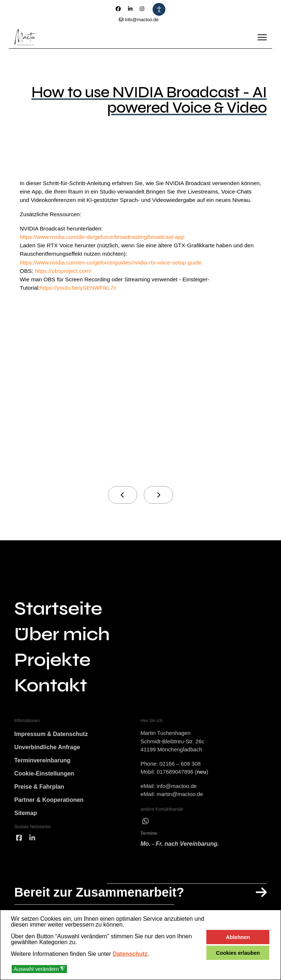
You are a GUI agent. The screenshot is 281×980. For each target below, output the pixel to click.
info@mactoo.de (142, 20)
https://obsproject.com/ (65, 283)
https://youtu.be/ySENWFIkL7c (80, 300)
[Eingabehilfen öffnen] (159, 9)
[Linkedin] (130, 9)
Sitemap (26, 826)
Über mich (62, 647)
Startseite (58, 622)
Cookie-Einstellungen (44, 787)
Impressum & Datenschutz (51, 747)
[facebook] (19, 851)
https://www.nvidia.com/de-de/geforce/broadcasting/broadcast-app (106, 247)
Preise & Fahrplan (39, 800)
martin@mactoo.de (180, 807)
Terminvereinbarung (42, 774)
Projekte (52, 673)
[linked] (32, 851)
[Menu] (262, 37)
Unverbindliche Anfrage (47, 760)
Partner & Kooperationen (49, 813)
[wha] (146, 834)
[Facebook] (118, 9)
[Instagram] (142, 9)
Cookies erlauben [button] (238, 953)
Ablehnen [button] (238, 937)
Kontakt (51, 698)
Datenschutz (130, 954)
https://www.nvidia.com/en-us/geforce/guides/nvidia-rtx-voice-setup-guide (115, 274)
